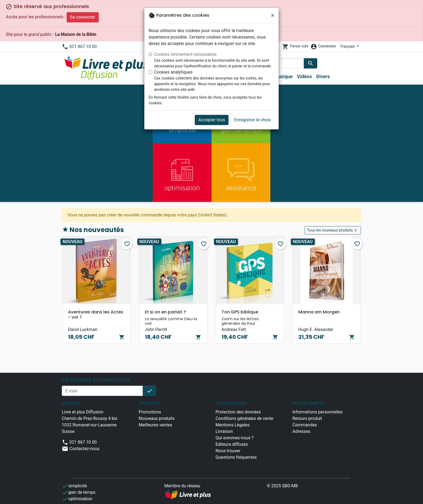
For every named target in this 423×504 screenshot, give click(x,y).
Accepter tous (212, 120)
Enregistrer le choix (253, 120)
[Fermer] (273, 15)
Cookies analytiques (173, 72)
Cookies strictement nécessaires (185, 54)
